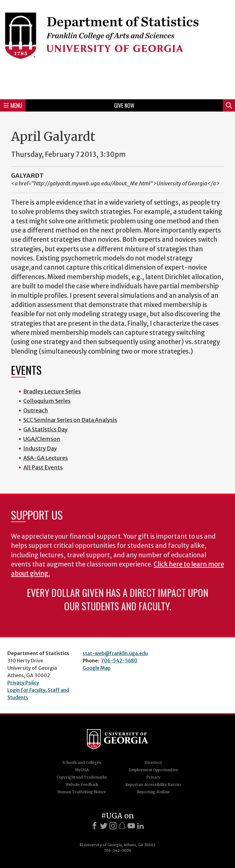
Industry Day (40, 448)
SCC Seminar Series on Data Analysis (70, 420)
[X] (104, 826)
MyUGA (82, 770)
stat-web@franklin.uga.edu (115, 653)
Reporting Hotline (153, 792)
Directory (153, 762)
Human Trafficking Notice (82, 792)
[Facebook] (95, 826)
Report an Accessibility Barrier (153, 785)
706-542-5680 (119, 661)
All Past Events (43, 467)
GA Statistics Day (45, 429)
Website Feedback (82, 785)
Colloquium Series (47, 401)
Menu (13, 105)
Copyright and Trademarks (82, 777)
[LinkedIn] (140, 826)
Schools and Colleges (82, 762)
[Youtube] (131, 826)
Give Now (124, 105)
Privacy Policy (23, 683)
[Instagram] (113, 826)
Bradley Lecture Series (52, 391)
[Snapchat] (122, 826)
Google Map (97, 668)
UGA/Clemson (42, 439)
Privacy (153, 777)
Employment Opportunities (153, 770)
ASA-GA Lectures (46, 458)
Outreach (36, 410)
